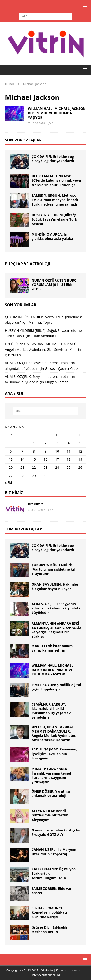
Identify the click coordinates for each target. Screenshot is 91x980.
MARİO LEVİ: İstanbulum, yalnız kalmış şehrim (53, 648)
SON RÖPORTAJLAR (23, 140)
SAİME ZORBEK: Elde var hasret (52, 891)
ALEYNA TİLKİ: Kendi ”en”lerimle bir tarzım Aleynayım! (50, 815)
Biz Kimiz (14, 493)
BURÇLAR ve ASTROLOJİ (28, 264)
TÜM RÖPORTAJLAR (23, 529)
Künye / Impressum (69, 970)
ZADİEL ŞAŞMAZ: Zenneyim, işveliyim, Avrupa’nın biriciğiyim (54, 754)
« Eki (8, 482)
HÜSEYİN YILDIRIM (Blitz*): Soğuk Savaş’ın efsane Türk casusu (54, 219)
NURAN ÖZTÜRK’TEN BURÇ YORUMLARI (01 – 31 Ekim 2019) (54, 285)
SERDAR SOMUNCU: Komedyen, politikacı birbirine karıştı (49, 912)
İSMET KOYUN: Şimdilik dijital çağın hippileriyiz (56, 687)
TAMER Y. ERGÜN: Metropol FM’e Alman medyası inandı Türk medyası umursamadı (55, 200)
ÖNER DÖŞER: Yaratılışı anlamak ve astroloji (51, 793)
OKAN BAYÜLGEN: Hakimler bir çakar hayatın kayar (55, 587)
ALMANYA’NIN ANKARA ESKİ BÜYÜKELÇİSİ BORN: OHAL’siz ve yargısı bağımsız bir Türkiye (56, 630)
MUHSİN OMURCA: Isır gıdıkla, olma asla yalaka (52, 236)
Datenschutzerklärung (46, 975)
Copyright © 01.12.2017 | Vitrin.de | (31, 970)
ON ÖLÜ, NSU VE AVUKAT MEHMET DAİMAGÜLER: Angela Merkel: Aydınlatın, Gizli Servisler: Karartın (54, 733)
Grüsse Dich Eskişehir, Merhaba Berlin (50, 930)
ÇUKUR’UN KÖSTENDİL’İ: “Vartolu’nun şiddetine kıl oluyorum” (53, 569)
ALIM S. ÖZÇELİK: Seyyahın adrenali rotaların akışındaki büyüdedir (56, 608)
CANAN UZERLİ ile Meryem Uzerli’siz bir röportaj (54, 852)
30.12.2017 (38, 510)
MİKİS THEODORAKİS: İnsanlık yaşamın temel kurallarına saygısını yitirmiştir (51, 775)
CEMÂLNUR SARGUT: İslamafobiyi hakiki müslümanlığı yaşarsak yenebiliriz (51, 711)
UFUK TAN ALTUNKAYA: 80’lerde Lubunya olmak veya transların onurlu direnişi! (56, 180)
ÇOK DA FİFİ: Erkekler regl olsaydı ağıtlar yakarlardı (53, 159)
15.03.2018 (38, 123)
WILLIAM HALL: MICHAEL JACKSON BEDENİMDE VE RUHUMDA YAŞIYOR (57, 113)
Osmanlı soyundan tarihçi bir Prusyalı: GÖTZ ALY (56, 832)
